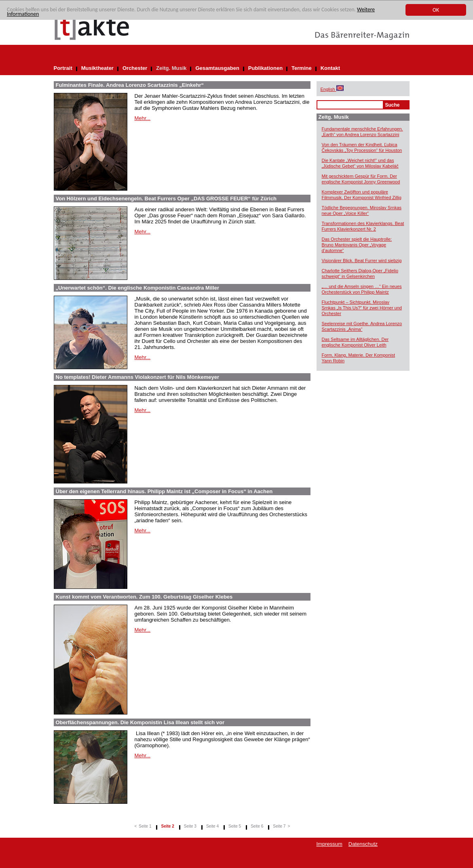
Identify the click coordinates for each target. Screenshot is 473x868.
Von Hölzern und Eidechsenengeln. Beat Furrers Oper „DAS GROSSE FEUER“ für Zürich (166, 199)
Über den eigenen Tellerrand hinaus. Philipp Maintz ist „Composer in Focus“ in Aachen (164, 491)
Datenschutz (363, 844)
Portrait (63, 68)
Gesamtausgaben (217, 68)
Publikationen (265, 68)
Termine (302, 68)
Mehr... (143, 118)
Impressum (329, 844)
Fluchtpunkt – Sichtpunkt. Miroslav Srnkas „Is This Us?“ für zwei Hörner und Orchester (362, 308)
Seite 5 (235, 826)
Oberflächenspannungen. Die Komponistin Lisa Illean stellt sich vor (140, 722)
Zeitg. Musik (171, 68)
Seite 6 (257, 826)
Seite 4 (212, 826)
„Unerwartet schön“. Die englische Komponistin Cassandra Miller (138, 288)
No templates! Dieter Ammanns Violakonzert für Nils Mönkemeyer (138, 377)
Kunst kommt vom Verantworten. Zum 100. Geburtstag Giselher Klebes (144, 597)
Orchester (135, 68)
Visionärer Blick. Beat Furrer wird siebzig (362, 261)
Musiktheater (97, 68)
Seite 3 (190, 826)
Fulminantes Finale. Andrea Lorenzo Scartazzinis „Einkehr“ (130, 85)
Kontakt (330, 68)
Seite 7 (279, 826)
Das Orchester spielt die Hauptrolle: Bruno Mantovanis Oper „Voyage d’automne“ (357, 245)
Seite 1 (145, 826)
